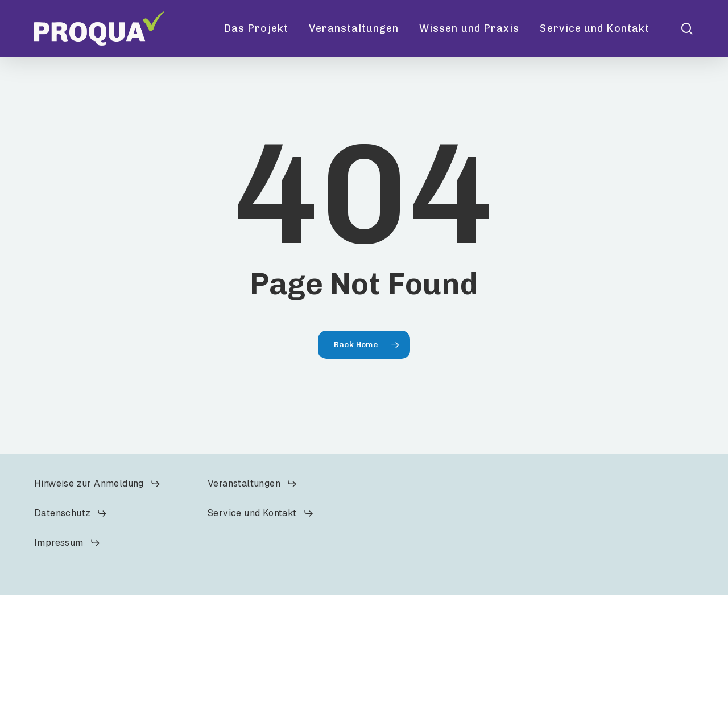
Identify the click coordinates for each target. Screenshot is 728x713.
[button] (98, 484)
